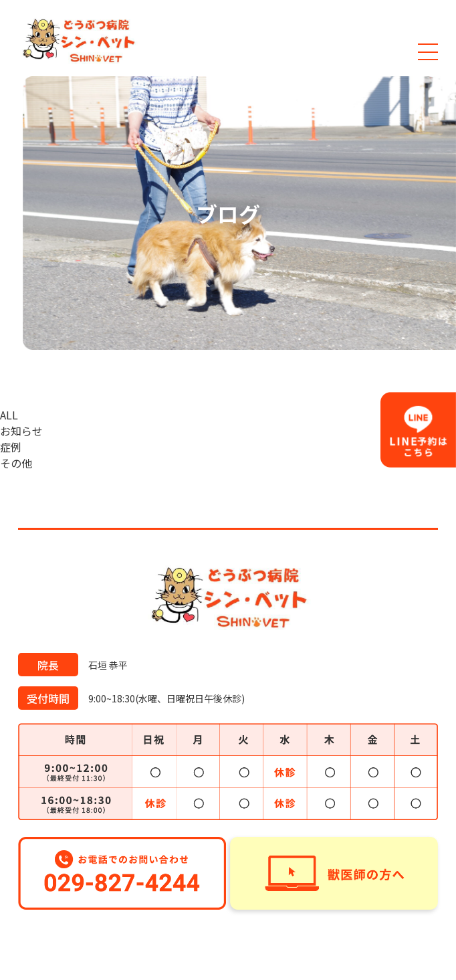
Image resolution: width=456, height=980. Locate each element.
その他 (16, 463)
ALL (9, 415)
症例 (11, 447)
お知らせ (21, 431)
